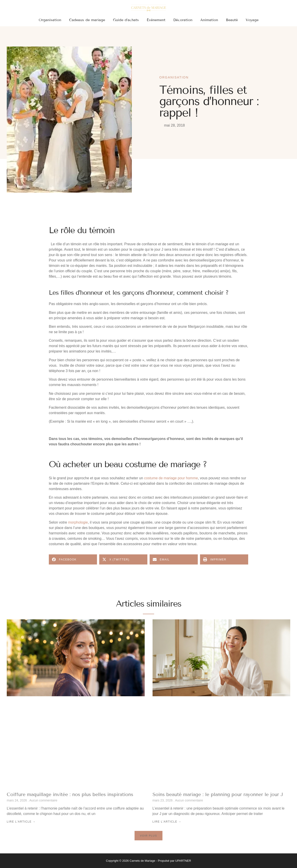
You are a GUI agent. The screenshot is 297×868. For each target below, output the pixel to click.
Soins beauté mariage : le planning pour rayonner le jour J (218, 794)
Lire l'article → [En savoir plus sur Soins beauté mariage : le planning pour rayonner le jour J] (167, 822)
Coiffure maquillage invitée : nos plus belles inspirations (70, 794)
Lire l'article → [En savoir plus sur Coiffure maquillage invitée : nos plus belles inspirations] (21, 822)
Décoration (183, 20)
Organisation (50, 20)
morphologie (78, 522)
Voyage (252, 20)
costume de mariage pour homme (171, 478)
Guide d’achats (126, 20)
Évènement (156, 20)
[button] (73, 559)
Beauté (232, 20)
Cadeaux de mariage (87, 20)
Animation (209, 20)
